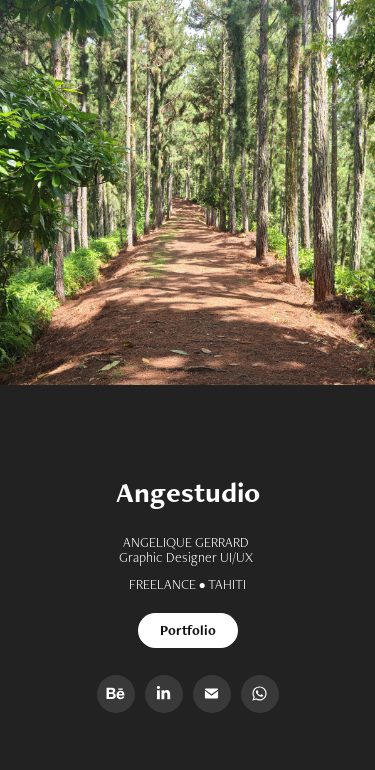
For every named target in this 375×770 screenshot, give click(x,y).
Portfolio (188, 630)
